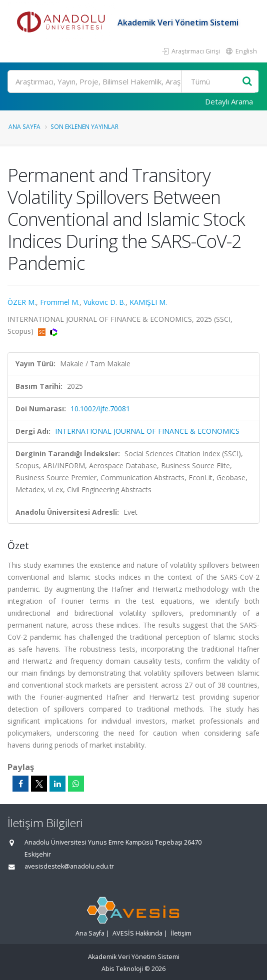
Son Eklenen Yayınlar (84, 126)
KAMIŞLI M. (148, 302)
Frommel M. (60, 302)
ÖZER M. (22, 302)
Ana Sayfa (24, 126)
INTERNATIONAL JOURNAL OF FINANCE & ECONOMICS (147, 431)
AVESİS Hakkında (137, 933)
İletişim (181, 933)
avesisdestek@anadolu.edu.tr (69, 866)
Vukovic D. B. (104, 302)
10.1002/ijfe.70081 (100, 409)
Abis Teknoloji (122, 969)
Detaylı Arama (229, 101)
